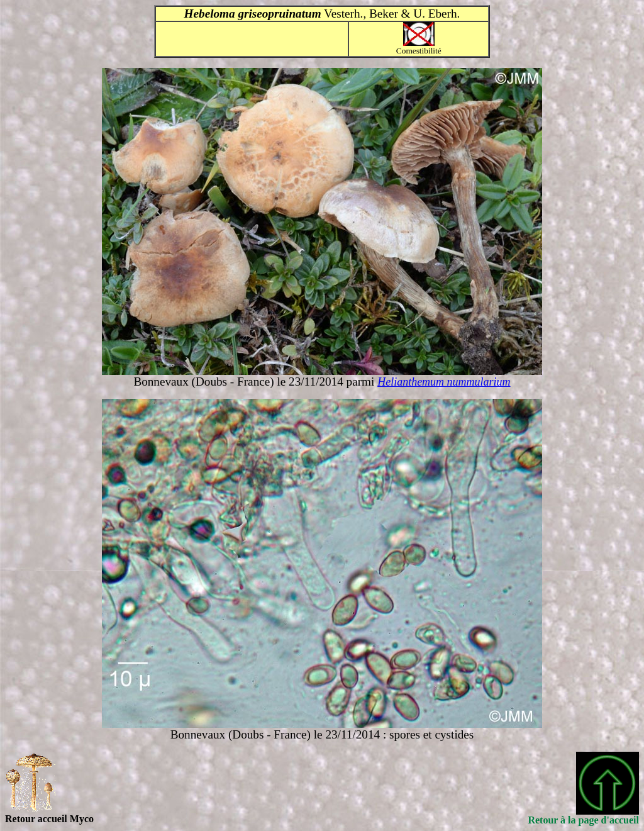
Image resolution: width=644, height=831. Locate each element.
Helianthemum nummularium (444, 382)
